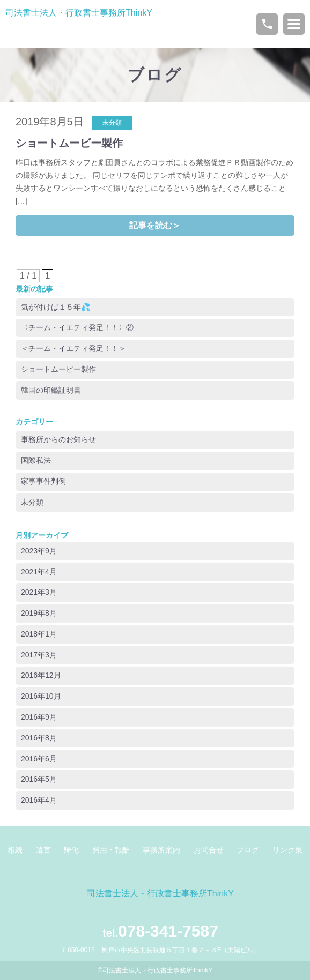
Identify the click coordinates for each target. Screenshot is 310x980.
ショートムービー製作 (69, 143)
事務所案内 (161, 850)
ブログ (155, 75)
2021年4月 (39, 572)
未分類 (32, 502)
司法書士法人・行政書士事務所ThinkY (79, 13)
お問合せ (209, 850)
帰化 (71, 850)
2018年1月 (39, 634)
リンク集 (287, 850)
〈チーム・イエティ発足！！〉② (77, 327)
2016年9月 (39, 717)
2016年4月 (39, 800)
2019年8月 (39, 613)
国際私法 (36, 460)
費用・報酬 (111, 850)
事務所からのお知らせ (58, 439)
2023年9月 (39, 551)
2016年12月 (41, 675)
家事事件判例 (43, 481)
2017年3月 (39, 655)
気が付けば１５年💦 (56, 307)
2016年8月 (39, 738)
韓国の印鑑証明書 (51, 390)
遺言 (43, 850)
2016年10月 (41, 696)
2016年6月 (39, 759)
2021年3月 (39, 592)
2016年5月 (39, 779)
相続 (15, 850)
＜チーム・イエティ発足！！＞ (73, 348)
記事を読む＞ (155, 225)
